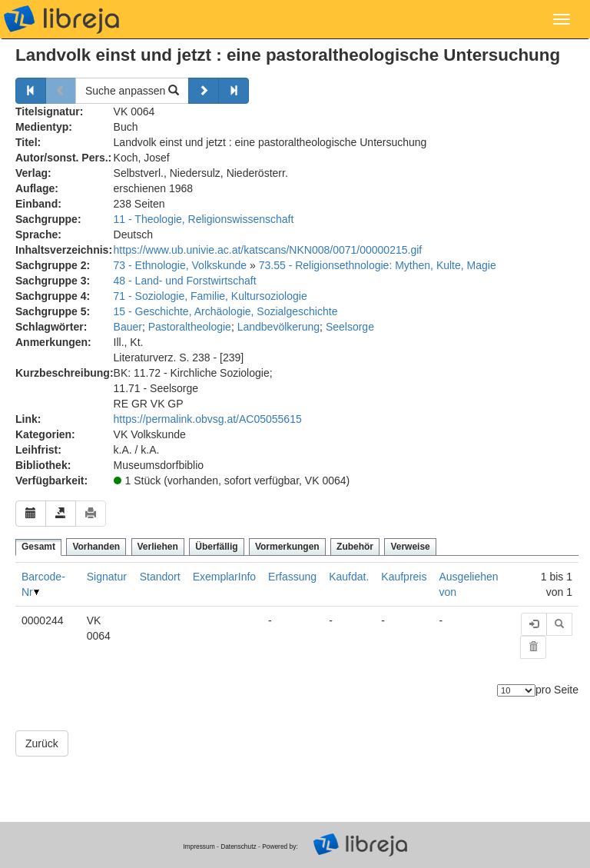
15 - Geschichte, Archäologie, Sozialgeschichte (226, 311)
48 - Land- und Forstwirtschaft (185, 281)
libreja (61, 19)
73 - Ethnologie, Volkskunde (181, 265)
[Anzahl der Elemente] (516, 690)
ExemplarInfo (224, 577)
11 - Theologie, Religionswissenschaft (204, 219)
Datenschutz (239, 846)
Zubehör (355, 547)
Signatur (107, 577)
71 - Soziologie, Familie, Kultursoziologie (210, 296)
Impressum (199, 846)
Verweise (410, 547)
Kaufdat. (349, 577)
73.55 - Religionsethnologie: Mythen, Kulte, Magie (378, 265)
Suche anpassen (132, 91)
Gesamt (38, 547)
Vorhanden (96, 547)
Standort (160, 577)
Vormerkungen (287, 547)
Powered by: (280, 846)
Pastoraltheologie (190, 327)
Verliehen (158, 547)
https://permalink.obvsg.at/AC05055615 (208, 419)
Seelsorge (350, 327)
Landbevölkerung (278, 327)
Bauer (128, 327)
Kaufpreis (404, 577)
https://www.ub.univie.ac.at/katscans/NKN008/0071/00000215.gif (268, 250)
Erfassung (292, 577)
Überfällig (216, 547)
